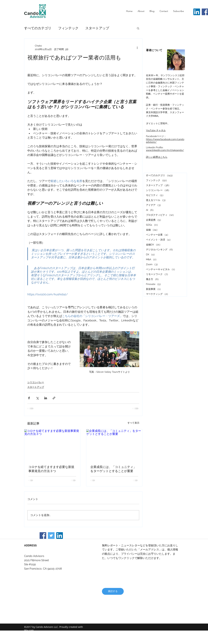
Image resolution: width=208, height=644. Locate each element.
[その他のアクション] (137, 48)
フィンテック (68, 28)
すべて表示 (133, 423)
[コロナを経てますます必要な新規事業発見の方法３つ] (52, 445)
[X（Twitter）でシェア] (37, 398)
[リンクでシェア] (54, 398)
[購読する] (113, 591)
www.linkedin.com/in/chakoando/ (165, 150)
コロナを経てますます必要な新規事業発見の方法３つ (51, 469)
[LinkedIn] (197, 12)
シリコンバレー (36, 382)
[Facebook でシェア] (29, 398)
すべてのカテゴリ (38, 28)
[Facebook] (43, 536)
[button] (138, 28)
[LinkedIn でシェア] (46, 398)
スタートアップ (97, 28)
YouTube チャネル (156, 130)
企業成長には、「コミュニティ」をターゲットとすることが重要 (113, 469)
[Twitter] (51, 536)
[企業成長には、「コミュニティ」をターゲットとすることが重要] (114, 445)
